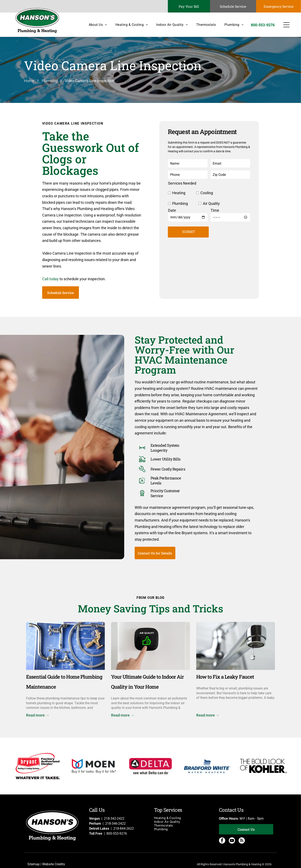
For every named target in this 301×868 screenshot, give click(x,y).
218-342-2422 (114, 819)
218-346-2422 (115, 824)
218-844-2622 (124, 829)
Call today (50, 279)
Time (215, 210)
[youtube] (232, 841)
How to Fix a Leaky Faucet (225, 677)
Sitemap (34, 864)
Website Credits (54, 864)
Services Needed (182, 183)
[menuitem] (94, 25)
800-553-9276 (117, 834)
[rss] (242, 841)
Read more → (38, 715)
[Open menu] (286, 25)
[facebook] (222, 841)
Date (172, 210)
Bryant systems (195, 533)
